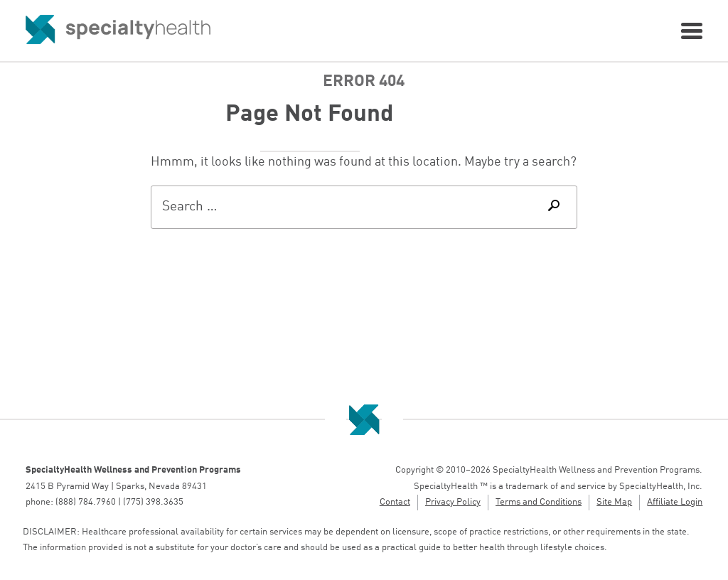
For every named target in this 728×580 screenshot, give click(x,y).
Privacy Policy (453, 502)
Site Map (614, 502)
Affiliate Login (675, 502)
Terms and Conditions (539, 502)
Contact (395, 502)
